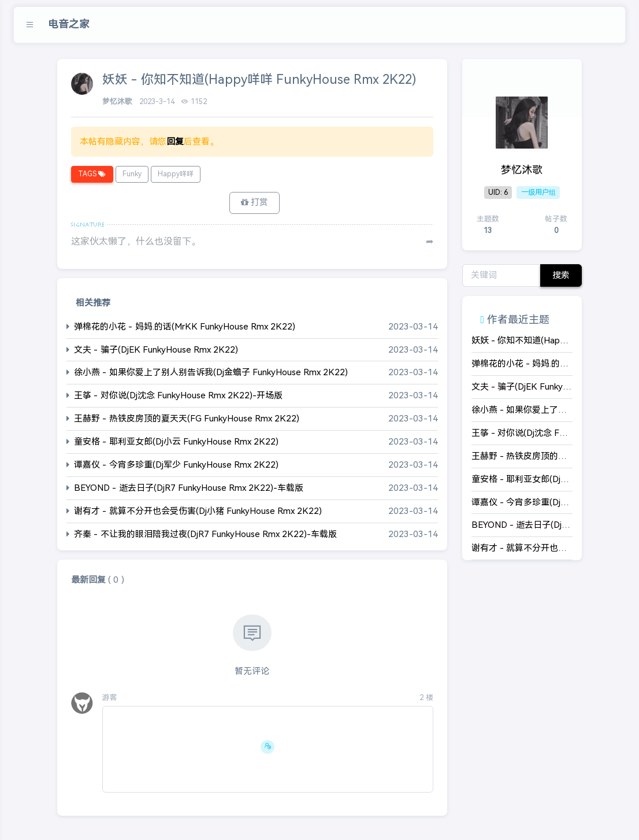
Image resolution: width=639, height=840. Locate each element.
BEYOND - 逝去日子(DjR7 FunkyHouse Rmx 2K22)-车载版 (189, 488)
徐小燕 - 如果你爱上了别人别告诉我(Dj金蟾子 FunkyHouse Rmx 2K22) (211, 373)
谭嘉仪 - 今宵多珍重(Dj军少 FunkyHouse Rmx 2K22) (176, 465)
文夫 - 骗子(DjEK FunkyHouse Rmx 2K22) (156, 349)
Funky (132, 174)
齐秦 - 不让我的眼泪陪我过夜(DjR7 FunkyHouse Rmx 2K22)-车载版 (205, 534)
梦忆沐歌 (118, 101)
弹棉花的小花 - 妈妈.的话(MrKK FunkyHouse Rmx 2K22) (185, 326)
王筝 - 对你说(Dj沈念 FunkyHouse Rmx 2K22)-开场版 (178, 396)
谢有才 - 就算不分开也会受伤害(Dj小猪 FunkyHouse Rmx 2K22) (198, 511)
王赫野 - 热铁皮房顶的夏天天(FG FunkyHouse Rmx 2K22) (187, 419)
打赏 (255, 203)
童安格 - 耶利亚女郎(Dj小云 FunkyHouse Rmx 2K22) (176, 442)
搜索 (561, 275)
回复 (175, 141)
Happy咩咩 (176, 174)
